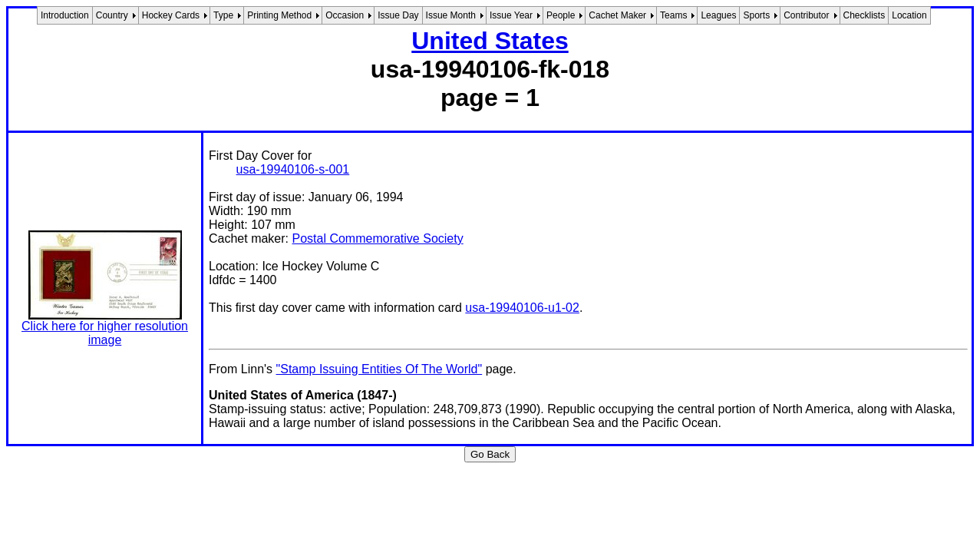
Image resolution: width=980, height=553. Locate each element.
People (561, 15)
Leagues (718, 15)
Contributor (806, 15)
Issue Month (451, 15)
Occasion (345, 15)
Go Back (490, 454)
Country (112, 15)
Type (223, 15)
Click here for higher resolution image (105, 333)
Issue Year (511, 15)
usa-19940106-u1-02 (522, 308)
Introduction (65, 15)
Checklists (865, 15)
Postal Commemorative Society (377, 238)
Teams (673, 15)
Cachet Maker (617, 15)
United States (490, 41)
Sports (756, 15)
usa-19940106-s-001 (293, 169)
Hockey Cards (171, 15)
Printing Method (279, 15)
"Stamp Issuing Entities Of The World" (379, 369)
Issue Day (398, 15)
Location (909, 15)
